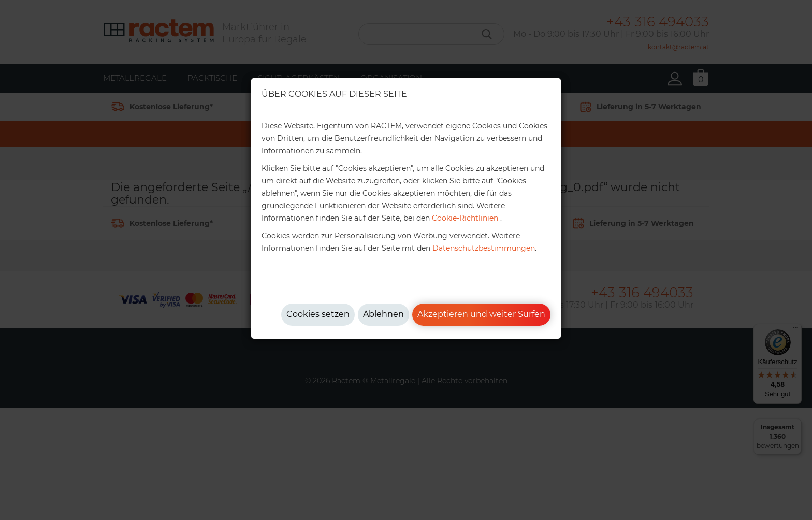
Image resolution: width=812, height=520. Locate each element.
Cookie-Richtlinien (465, 218)
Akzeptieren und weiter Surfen (481, 314)
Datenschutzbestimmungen (484, 248)
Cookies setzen (318, 314)
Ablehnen (383, 314)
